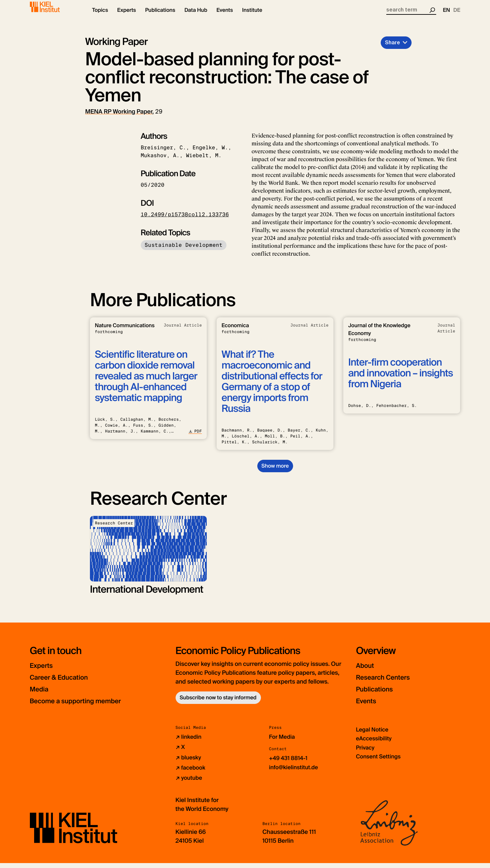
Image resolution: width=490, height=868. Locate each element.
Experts (44, 671)
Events (368, 706)
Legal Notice (373, 735)
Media (41, 695)
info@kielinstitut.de (295, 773)
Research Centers (389, 683)
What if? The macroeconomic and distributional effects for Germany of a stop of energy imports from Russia (272, 387)
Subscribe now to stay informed (218, 703)
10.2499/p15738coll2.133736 (185, 220)
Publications (379, 695)
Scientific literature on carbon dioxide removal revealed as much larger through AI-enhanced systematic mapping (146, 382)
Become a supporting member (86, 706)
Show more (275, 471)
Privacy (366, 753)
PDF (195, 437)
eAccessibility (375, 744)
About (367, 671)
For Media (283, 742)
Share (393, 48)
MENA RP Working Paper (119, 117)
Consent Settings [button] (380, 762)
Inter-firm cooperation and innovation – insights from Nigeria (401, 379)
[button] (100, 16)
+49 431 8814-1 (290, 764)
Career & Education (65, 683)
